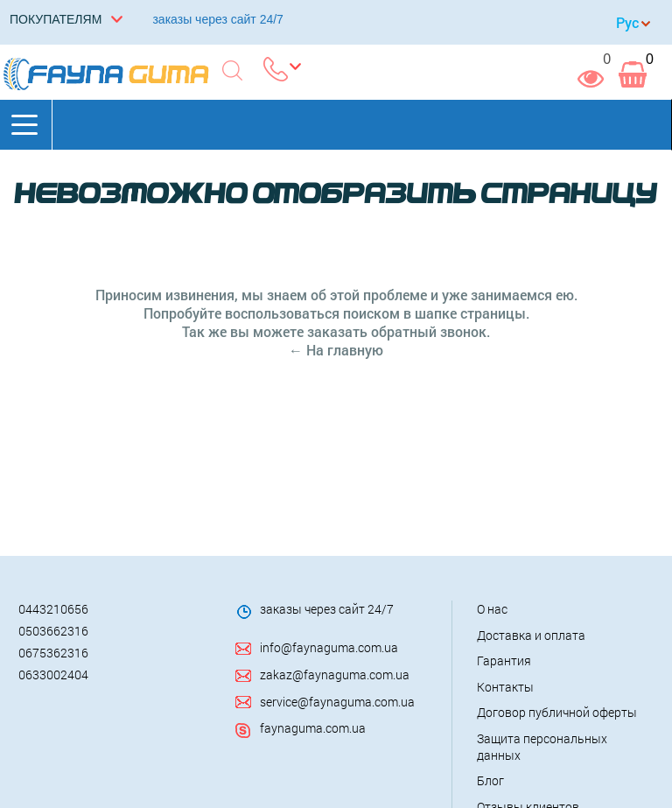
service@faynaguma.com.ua (337, 702)
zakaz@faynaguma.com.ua (335, 675)
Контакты (505, 687)
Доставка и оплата (531, 635)
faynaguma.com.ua (313, 728)
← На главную (336, 350)
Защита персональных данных (542, 747)
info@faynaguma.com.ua (329, 647)
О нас (492, 609)
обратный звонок (429, 331)
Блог (490, 780)
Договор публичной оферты (557, 712)
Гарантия (504, 660)
